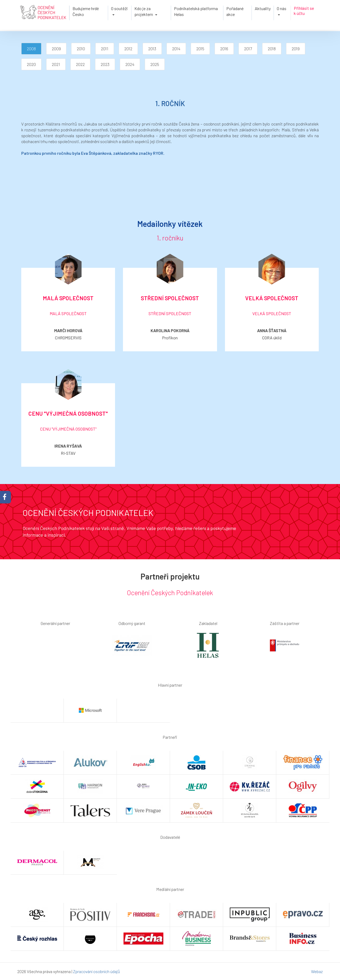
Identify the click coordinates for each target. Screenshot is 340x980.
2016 (224, 49)
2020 (31, 64)
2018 (272, 49)
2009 (56, 49)
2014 (176, 49)
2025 (155, 64)
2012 (128, 49)
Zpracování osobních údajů (97, 971)
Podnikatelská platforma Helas (196, 11)
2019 (296, 49)
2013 (152, 49)
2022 (80, 64)
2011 (105, 49)
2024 (130, 64)
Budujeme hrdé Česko (86, 11)
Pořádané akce (235, 11)
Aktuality (263, 8)
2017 (248, 49)
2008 (31, 49)
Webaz (317, 971)
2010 (81, 49)
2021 (56, 64)
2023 (105, 64)
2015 (200, 49)
